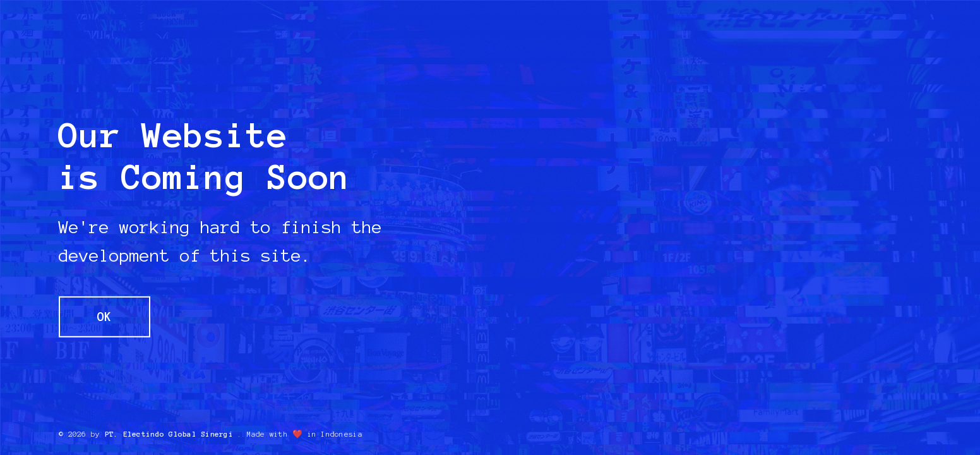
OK (104, 317)
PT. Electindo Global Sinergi (169, 434)
